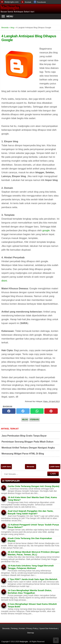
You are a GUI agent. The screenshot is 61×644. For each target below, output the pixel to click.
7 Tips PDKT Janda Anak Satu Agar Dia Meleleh (32, 579)
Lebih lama (55, 467)
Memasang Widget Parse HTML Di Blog (23, 454)
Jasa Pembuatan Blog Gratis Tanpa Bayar (24, 436)
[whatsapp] (37, 411)
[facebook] (9, 411)
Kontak (28, 2)
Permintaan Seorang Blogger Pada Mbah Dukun (28, 442)
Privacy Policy (32, 628)
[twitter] (23, 411)
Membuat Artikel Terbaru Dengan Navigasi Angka (28, 448)
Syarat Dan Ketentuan (48, 628)
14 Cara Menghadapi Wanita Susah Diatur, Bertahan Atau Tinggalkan (30, 592)
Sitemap (30, 633)
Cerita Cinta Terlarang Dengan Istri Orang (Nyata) (33, 486)
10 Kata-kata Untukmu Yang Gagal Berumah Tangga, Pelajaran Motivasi (31, 567)
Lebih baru (6, 467)
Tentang (14, 628)
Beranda (30, 467)
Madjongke (10, 8)
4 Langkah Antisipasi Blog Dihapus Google (29, 38)
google (46, 230)
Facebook (41, 2)
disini (4, 281)
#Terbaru (34, 420)
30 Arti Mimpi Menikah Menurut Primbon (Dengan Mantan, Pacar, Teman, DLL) (33, 553)
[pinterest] (51, 411)
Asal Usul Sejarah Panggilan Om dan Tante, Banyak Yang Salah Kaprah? (30, 512)
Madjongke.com (12, 2)
